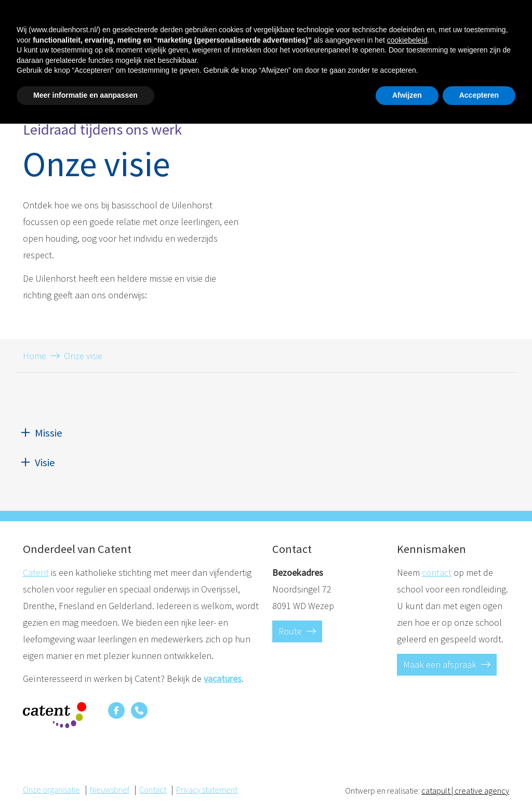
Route (297, 631)
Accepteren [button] (479, 775)
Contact (483, 19)
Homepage (43, 52)
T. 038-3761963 (375, 18)
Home (35, 356)
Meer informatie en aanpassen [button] (85, 775)
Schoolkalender (322, 52)
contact (437, 572)
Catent (36, 572)
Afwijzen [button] (407, 775)
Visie (45, 463)
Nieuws (380, 52)
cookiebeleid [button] (407, 720)
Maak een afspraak (447, 664)
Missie (49, 433)
